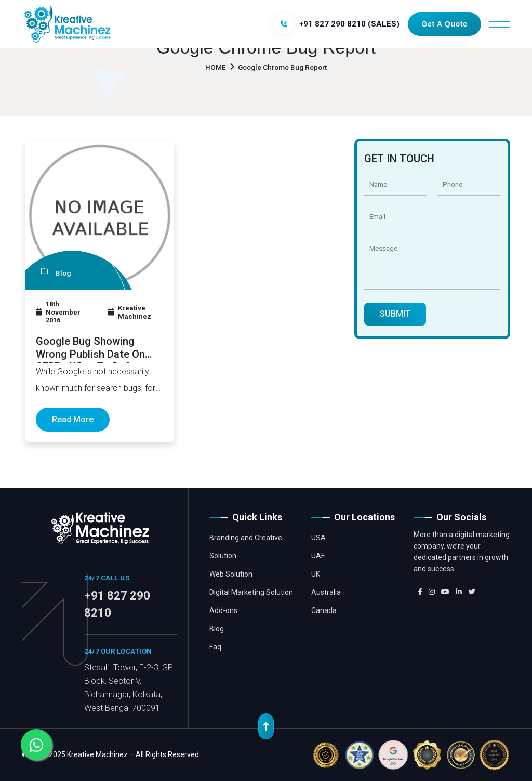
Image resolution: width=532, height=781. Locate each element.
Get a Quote (444, 24)
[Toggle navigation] (500, 24)
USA (318, 538)
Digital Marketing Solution (251, 592)
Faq (215, 647)
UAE (318, 556)
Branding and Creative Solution (246, 547)
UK (316, 574)
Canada (324, 610)
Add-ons (223, 610)
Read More (73, 419)
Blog (217, 629)
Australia (326, 592)
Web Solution (231, 574)
